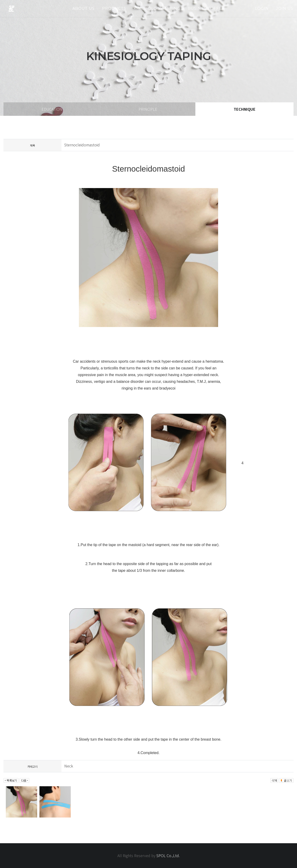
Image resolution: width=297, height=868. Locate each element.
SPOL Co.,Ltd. (168, 855)
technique (245, 109)
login (262, 8)
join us (285, 8)
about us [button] (84, 8)
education (52, 109)
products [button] (114, 8)
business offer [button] (206, 8)
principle (148, 109)
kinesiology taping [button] (157, 8)
